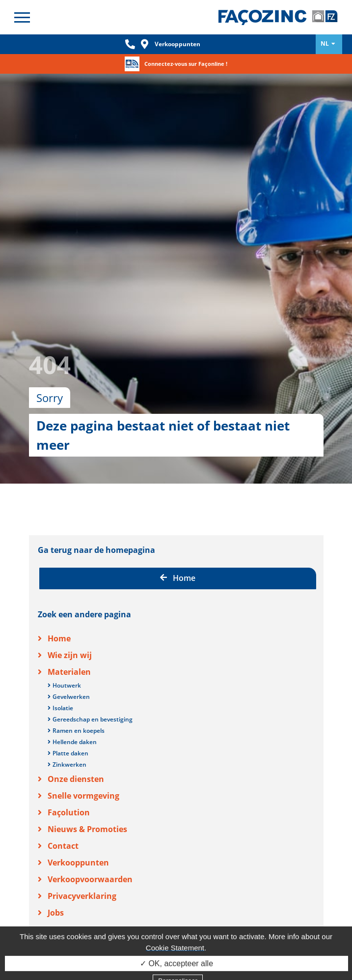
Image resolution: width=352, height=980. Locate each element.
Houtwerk (67, 653)
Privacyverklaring (82, 864)
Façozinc (278, 17)
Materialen (69, 640)
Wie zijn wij (70, 623)
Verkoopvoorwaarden (90, 847)
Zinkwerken (69, 733)
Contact (63, 814)
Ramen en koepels (79, 699)
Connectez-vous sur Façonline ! (186, 64)
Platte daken (70, 721)
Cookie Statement (175, 961)
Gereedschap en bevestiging (93, 687)
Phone (130, 44)
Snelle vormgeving (83, 764)
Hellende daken (75, 710)
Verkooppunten (177, 44)
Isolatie (63, 676)
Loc (145, 44)
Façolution (69, 780)
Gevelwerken (71, 665)
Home (178, 546)
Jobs (56, 881)
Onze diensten (76, 747)
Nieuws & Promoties (87, 797)
